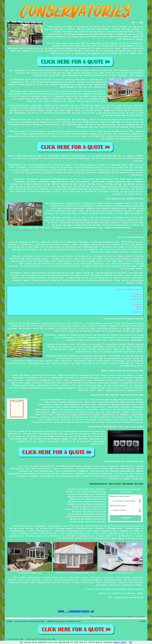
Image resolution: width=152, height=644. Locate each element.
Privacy (143, 621)
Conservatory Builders (132, 585)
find (26, 466)
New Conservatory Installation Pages (30, 621)
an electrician (100, 534)
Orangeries (47, 580)
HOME (133, 23)
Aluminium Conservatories (130, 583)
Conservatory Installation (102, 578)
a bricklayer (60, 531)
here (141, 479)
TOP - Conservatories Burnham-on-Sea (126, 598)
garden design (118, 539)
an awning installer (105, 536)
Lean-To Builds (123, 578)
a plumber (139, 536)
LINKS (141, 23)
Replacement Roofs (113, 580)
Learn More (120, 642)
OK (131, 642)
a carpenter (99, 529)
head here (21, 436)
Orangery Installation (83, 583)
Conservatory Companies (30, 580)
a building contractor (28, 534)
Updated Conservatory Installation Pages (64, 621)
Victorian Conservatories (55, 578)
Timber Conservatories (40, 583)
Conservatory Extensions (108, 585)
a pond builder (66, 534)
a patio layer (92, 531)
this (15, 434)
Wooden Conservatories (30, 578)
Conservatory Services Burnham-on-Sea (116, 484)
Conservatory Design (78, 578)
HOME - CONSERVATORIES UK (76, 611)
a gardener (123, 531)
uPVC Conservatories (133, 580)
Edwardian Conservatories (66, 580)
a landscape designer (64, 529)
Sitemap (9, 621)
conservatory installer (78, 400)
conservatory (77, 323)
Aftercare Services (61, 583)
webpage (65, 439)
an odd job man (133, 534)
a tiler (30, 531)
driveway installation (36, 536)
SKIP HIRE (71, 536)
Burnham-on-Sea (62, 179)
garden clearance (83, 539)
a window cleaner (132, 529)
